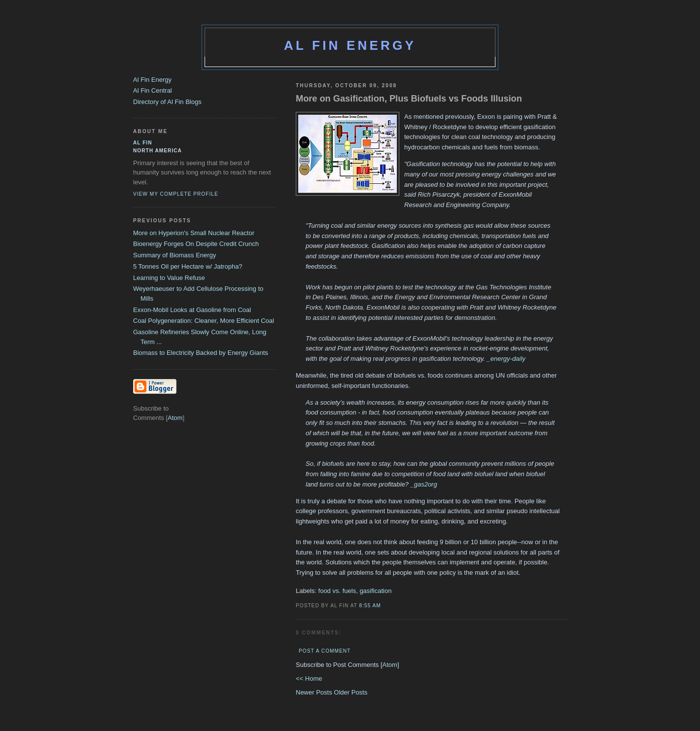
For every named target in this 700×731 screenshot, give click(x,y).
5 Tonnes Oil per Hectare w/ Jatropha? (188, 266)
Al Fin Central (153, 90)
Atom (390, 665)
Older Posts (350, 692)
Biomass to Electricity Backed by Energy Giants (201, 353)
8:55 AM (370, 606)
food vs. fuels (337, 591)
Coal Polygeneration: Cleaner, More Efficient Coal (204, 321)
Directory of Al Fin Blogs (167, 102)
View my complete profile (176, 194)
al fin (143, 143)
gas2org (426, 484)
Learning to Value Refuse (169, 278)
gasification (375, 591)
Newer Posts (315, 692)
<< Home (309, 679)
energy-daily (508, 359)
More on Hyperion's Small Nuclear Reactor (194, 233)
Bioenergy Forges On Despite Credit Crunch (196, 244)
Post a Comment (325, 651)
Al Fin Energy (350, 45)
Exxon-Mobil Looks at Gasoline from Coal (192, 310)
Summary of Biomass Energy (175, 255)
